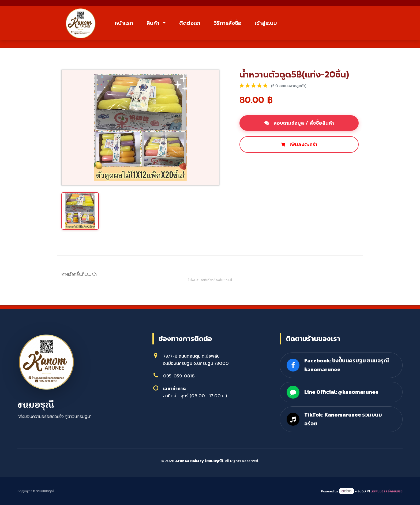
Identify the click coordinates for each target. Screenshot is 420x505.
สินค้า (157, 23)
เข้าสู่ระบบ (269, 23)
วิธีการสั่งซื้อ (230, 23)
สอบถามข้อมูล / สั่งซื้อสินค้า (299, 124)
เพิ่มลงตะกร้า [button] (299, 145)
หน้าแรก (127, 23)
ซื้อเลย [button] (253, 164)
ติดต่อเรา (192, 23)
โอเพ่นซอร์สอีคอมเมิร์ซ (387, 491)
